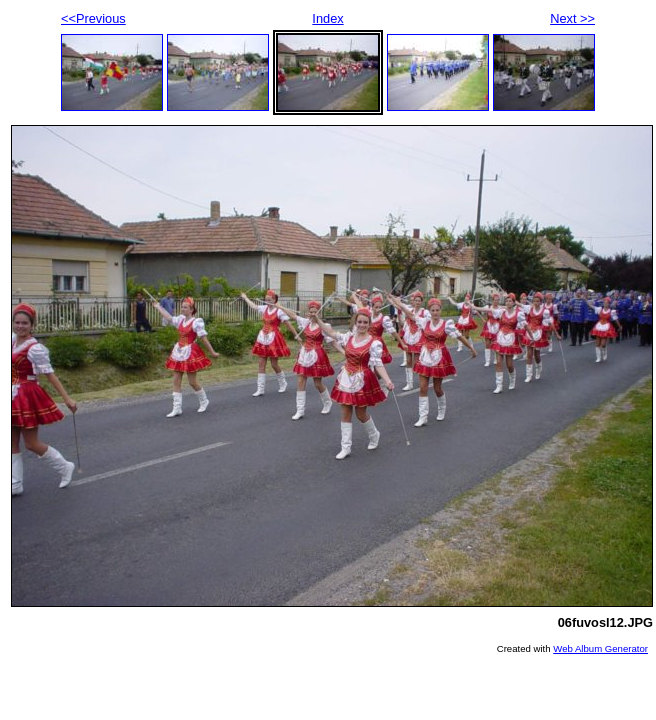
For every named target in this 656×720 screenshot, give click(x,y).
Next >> (572, 18)
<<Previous (93, 18)
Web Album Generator (600, 648)
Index (327, 18)
